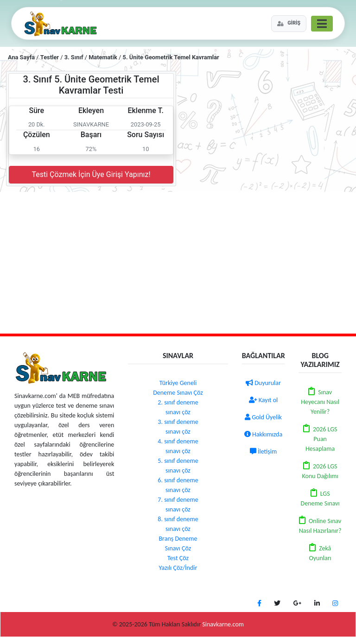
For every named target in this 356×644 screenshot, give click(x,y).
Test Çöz (178, 558)
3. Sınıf (74, 57)
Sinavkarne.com (223, 624)
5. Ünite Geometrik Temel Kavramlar (171, 57)
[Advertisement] (178, 261)
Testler (50, 57)
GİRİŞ (289, 23)
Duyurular (263, 383)
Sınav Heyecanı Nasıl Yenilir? (320, 402)
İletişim (263, 451)
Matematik (103, 57)
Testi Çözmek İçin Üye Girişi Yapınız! (91, 174)
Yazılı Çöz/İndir (178, 568)
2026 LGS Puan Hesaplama (321, 439)
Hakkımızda (263, 434)
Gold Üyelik (263, 417)
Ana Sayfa (21, 57)
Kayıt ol (264, 400)
